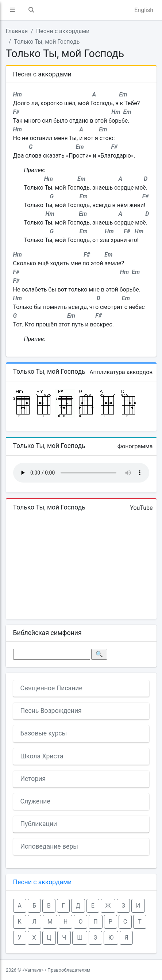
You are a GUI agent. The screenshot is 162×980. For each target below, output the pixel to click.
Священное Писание (51, 688)
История (33, 779)
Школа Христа (42, 756)
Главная (17, 31)
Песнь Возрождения (51, 711)
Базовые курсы (44, 733)
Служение (35, 801)
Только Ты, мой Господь (47, 42)
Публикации (39, 824)
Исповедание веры (49, 846)
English (144, 10)
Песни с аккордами (63, 31)
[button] (12, 10)
